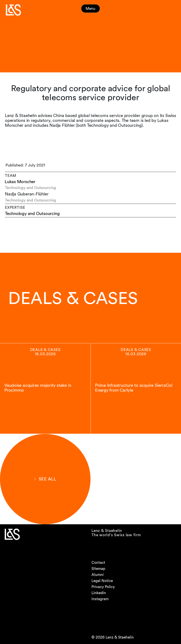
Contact (98, 563)
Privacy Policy (103, 587)
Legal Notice (102, 581)
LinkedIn (99, 593)
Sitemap (98, 569)
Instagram (100, 599)
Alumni (98, 575)
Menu (90, 9)
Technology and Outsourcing (32, 214)
